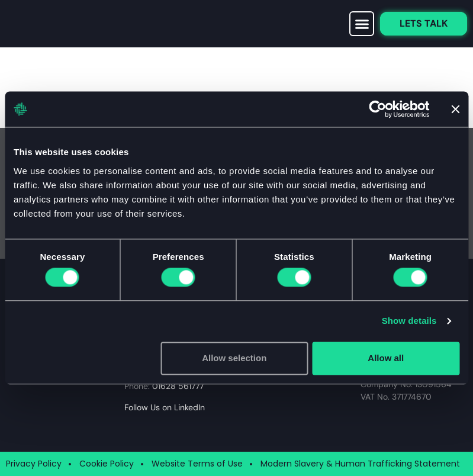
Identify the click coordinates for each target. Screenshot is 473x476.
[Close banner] (455, 109)
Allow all (386, 358)
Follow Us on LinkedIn (165, 407)
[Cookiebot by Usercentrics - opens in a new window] (377, 109)
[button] (362, 24)
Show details (409, 321)
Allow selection (234, 358)
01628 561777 (178, 386)
